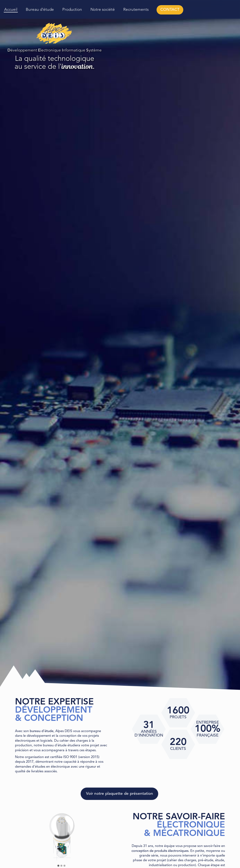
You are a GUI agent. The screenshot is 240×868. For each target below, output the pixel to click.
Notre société (103, 10)
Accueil (11, 10)
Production (72, 10)
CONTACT (170, 10)
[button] (58, 866)
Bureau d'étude (40, 10)
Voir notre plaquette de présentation (120, 794)
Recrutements (136, 10)
